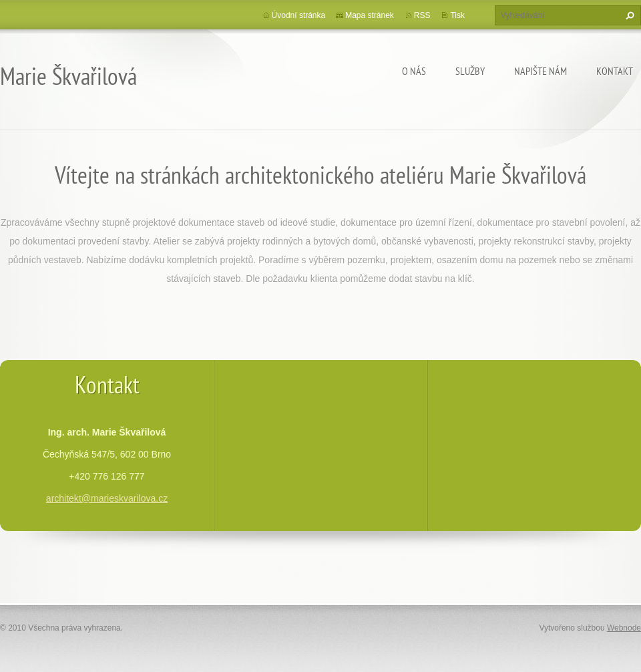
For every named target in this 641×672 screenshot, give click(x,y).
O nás (414, 71)
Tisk (457, 15)
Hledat (628, 15)
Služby (470, 71)
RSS (422, 15)
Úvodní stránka (299, 15)
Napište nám (541, 71)
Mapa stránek (370, 15)
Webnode (624, 628)
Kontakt (615, 71)
